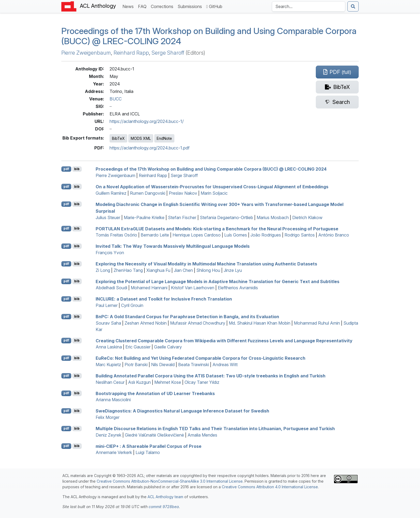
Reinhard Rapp (131, 53)
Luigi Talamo (148, 452)
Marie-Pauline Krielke (144, 217)
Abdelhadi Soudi (111, 288)
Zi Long (103, 270)
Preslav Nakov (183, 193)
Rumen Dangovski (148, 193)
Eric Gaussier (138, 347)
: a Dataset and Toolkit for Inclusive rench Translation (164, 299)
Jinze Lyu (233, 270)
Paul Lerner (107, 305)
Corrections (163, 6)
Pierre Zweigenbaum (86, 53)
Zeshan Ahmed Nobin (146, 323)
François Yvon (110, 253)
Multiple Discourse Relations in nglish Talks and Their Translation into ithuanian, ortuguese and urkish (215, 429)
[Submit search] (353, 6)
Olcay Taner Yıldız (202, 382)
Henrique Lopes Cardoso (197, 235)
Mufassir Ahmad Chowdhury (198, 323)
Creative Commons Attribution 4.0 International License (270, 487)
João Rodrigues (266, 235)
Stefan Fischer (182, 217)
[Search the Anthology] (309, 6)
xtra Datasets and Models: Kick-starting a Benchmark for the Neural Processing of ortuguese (217, 228)
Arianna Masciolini (113, 400)
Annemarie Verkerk (114, 452)
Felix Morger (108, 417)
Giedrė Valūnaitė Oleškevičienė (154, 435)
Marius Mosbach (273, 217)
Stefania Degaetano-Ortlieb (226, 217)
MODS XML (141, 138)
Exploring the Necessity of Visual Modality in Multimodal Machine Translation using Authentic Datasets (206, 264)
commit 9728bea (164, 507)
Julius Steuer (108, 217)
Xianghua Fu (158, 270)
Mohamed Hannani (149, 288)
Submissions (191, 6)
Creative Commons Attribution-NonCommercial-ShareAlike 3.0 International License (170, 481)
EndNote (164, 138)
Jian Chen (183, 270)
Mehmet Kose (168, 382)
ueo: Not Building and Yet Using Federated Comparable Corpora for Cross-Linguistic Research (200, 358)
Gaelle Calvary (168, 347)
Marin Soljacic (214, 193)
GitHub (214, 6)
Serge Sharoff (168, 53)
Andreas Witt (225, 365)
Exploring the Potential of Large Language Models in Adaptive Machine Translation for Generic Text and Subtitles (217, 281)
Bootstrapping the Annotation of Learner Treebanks (155, 393)
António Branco (334, 235)
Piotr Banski (136, 365)
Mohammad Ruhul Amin (317, 323)
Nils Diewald (163, 365)
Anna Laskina (109, 347)
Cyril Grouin (132, 305)
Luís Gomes (236, 235)
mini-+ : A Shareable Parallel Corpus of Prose (149, 446)
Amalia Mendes (202, 435)
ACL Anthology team (165, 497)
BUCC (116, 99)
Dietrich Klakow (307, 217)
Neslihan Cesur (110, 382)
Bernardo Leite (155, 235)
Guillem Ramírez (111, 193)
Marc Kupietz (108, 365)
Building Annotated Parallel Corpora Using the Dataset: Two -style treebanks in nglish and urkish (211, 376)
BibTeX (118, 138)
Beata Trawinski (194, 365)
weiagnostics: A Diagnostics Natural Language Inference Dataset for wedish (182, 411)
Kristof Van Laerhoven (193, 288)
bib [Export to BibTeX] (77, 169)
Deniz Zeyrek (108, 435)
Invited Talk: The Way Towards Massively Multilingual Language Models (173, 246)
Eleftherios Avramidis (238, 288)
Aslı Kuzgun (139, 382)
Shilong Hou (208, 270)
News (129, 6)
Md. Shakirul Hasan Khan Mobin (260, 323)
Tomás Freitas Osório (116, 235)
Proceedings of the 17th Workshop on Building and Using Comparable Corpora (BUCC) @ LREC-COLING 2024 (209, 36)
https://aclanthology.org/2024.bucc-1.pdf (150, 148)
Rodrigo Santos (300, 235)
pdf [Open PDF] (66, 169)
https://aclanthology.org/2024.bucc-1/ (147, 121)
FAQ (143, 6)
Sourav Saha (108, 323)
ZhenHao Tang (128, 270)
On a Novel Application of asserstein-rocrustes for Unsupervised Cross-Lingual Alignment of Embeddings (212, 187)
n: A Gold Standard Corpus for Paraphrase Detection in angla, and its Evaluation (187, 317)
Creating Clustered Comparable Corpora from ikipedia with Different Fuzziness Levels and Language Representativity (224, 340)
